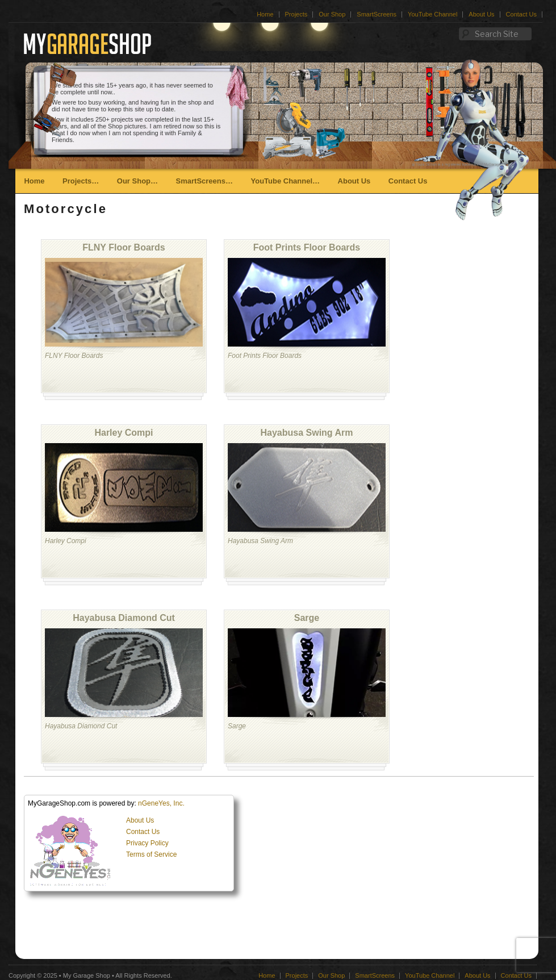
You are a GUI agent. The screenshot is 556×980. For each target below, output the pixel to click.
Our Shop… (137, 181)
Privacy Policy (147, 843)
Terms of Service (151, 854)
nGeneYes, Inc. (161, 803)
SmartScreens (377, 14)
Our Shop (332, 14)
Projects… (81, 181)
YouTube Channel (432, 14)
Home (265, 14)
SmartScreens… (204, 181)
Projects (296, 14)
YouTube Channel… (285, 181)
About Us (481, 14)
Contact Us (521, 14)
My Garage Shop (87, 975)
